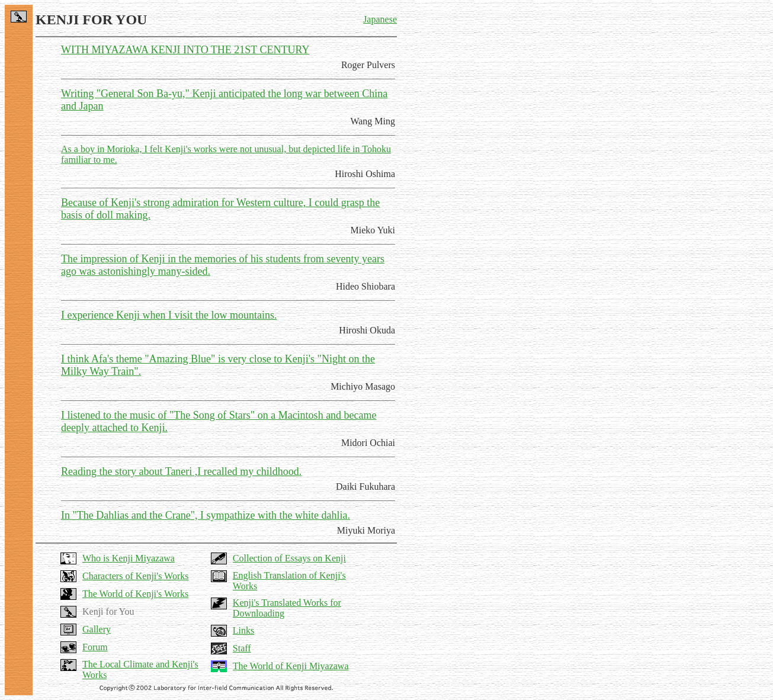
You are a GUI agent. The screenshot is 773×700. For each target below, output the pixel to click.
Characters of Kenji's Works (135, 576)
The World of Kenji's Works (135, 594)
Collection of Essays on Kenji (289, 558)
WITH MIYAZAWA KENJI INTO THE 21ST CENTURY (185, 50)
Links (243, 630)
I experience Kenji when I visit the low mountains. (169, 315)
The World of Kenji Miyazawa (291, 666)
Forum (95, 647)
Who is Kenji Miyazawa (129, 558)
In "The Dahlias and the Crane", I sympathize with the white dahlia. (206, 515)
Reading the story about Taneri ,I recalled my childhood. (181, 471)
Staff (242, 648)
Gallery (97, 629)
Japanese (380, 19)
